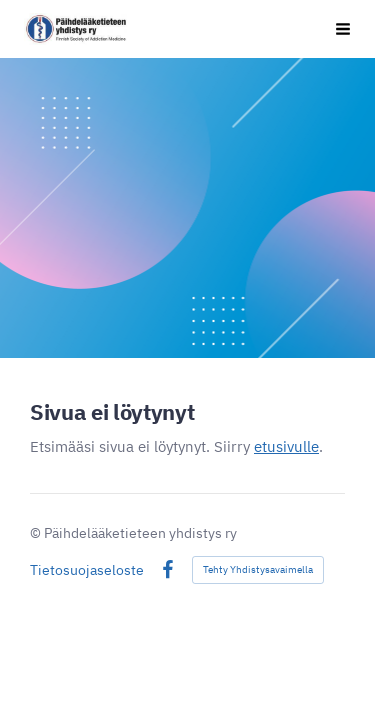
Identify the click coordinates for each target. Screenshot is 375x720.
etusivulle (286, 446)
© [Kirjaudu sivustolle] (37, 533)
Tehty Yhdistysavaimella (258, 569)
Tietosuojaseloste (87, 570)
